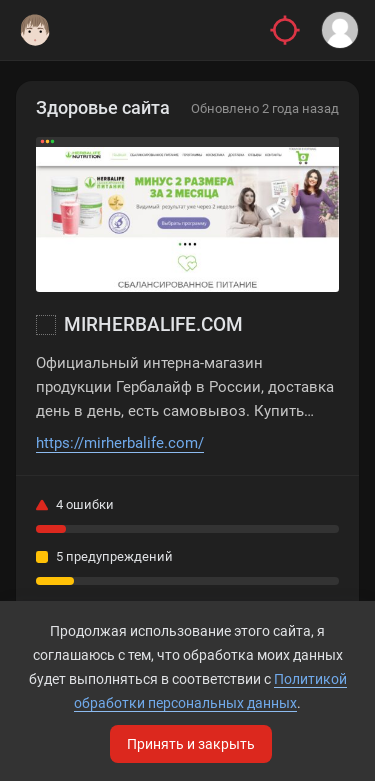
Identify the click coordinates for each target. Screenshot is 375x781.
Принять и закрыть (191, 744)
